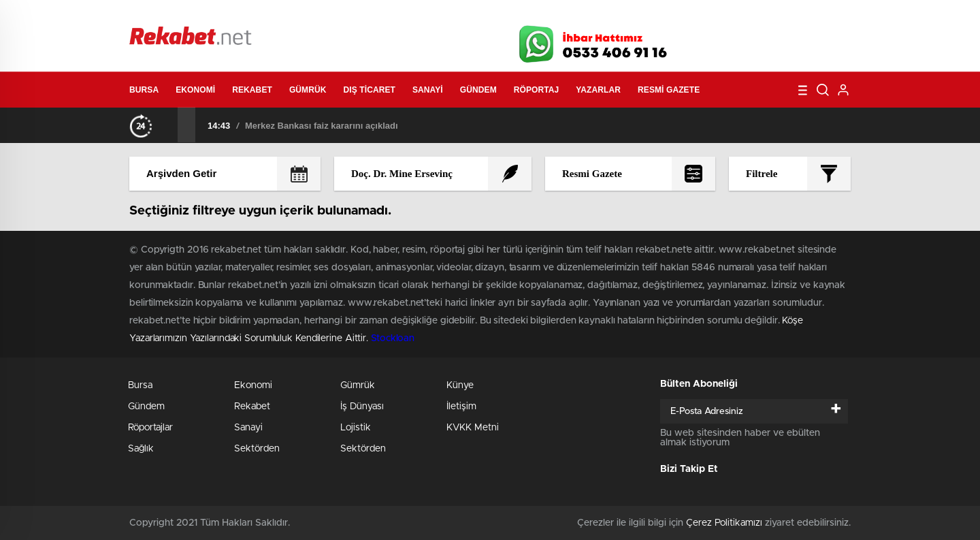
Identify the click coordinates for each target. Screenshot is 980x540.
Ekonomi (195, 90)
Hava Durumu (563, 15)
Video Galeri (411, 15)
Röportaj (537, 90)
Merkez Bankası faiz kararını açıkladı (322, 126)
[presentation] (169, 125)
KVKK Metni (473, 428)
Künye (460, 385)
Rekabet (252, 90)
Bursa (144, 90)
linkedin (817, 40)
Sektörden (257, 449)
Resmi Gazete (669, 90)
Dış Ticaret (370, 90)
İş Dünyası (362, 407)
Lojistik (356, 428)
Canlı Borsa (643, 15)
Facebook (715, 40)
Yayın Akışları (722, 15)
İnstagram (783, 40)
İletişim (461, 407)
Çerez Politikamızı (724, 523)
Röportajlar (150, 428)
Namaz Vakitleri (805, 15)
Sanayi (428, 90)
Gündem (478, 90)
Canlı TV (485, 15)
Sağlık (141, 449)
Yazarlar (598, 90)
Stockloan (393, 338)
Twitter (749, 40)
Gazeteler (257, 15)
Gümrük (308, 90)
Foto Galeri (336, 15)
